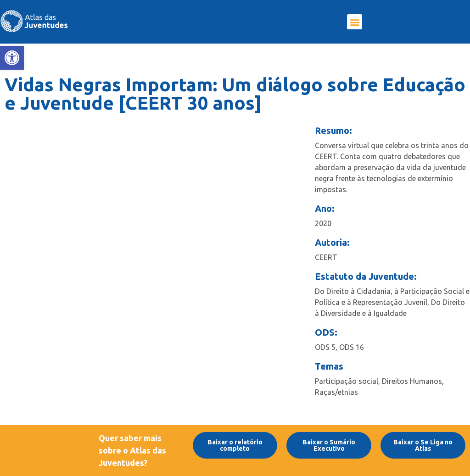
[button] (355, 22)
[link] (12, 58)
